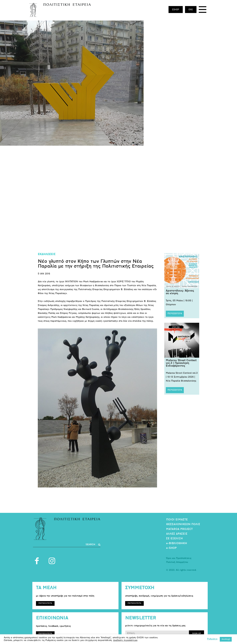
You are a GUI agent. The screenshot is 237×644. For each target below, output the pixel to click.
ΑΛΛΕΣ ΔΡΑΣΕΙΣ (177, 534)
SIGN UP (197, 633)
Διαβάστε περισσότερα (125, 640)
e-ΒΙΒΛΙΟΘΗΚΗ (177, 543)
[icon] (203, 10)
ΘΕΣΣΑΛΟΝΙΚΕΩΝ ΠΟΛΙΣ (183, 524)
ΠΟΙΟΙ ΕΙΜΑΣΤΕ (177, 520)
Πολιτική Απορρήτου (177, 562)
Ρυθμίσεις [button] (212, 639)
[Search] (93, 545)
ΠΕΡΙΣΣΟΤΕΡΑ (175, 314)
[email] (157, 634)
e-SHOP (171, 548)
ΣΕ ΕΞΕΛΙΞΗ (174, 539)
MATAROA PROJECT (179, 529)
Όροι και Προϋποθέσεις (179, 558)
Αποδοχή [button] (226, 639)
